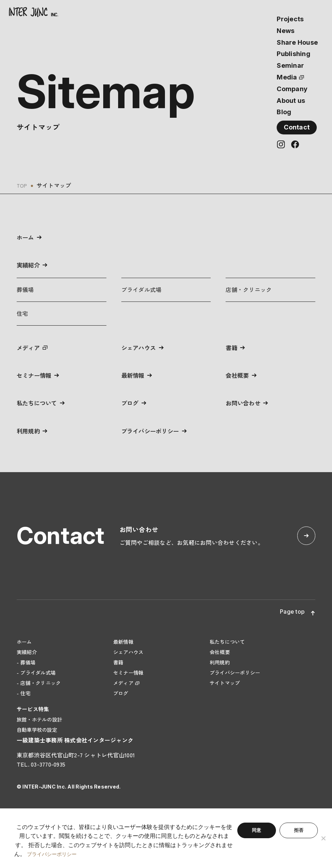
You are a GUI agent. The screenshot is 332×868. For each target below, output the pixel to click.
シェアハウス (141, 347)
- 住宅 (24, 693)
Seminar (290, 65)
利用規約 (30, 431)
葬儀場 (25, 289)
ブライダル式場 (142, 289)
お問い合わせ (245, 403)
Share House (297, 42)
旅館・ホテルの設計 (41, 719)
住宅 (23, 313)
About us (291, 101)
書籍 (232, 347)
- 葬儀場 (27, 662)
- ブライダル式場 (37, 672)
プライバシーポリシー (154, 431)
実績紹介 (30, 265)
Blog (284, 112)
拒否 (299, 831)
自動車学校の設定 (38, 729)
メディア (30, 347)
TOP (23, 185)
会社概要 (239, 375)
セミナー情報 (36, 375)
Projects (290, 19)
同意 (257, 831)
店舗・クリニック (249, 289)
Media (287, 77)
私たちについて (39, 403)
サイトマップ (226, 683)
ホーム (26, 237)
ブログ (131, 403)
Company (292, 89)
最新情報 (134, 375)
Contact (297, 127)
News (286, 31)
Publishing (294, 54)
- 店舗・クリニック (40, 683)
